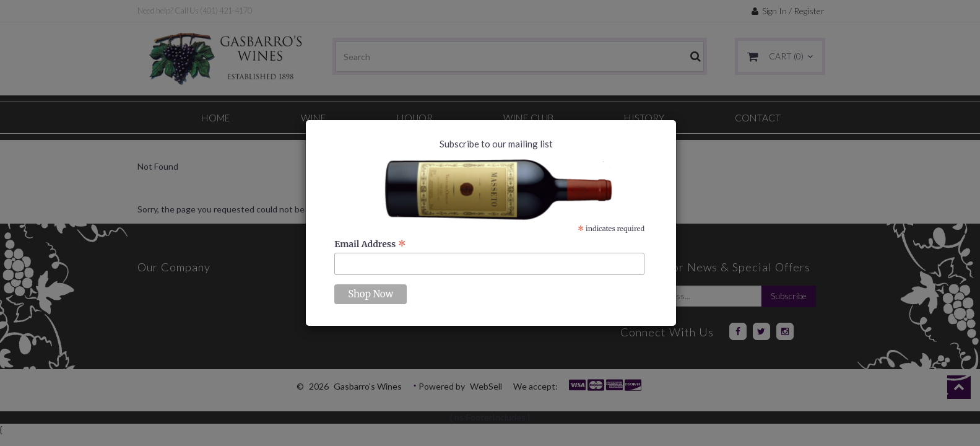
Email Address (370, 244)
